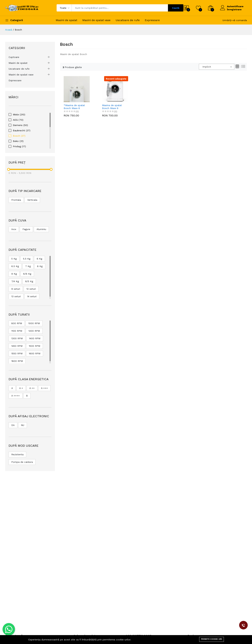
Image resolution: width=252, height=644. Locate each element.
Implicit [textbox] (207, 67)
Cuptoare (14, 57)
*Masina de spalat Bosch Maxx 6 (74, 107)
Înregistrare (234, 9)
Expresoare (152, 20)
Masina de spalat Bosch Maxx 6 (112, 107)
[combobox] (217, 67)
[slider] (9, 169)
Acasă (9, 30)
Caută (176, 8)
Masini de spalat (66, 20)
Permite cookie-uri (212, 639)
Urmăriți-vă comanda (235, 20)
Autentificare (235, 6)
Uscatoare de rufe (128, 20)
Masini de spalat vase (96, 20)
